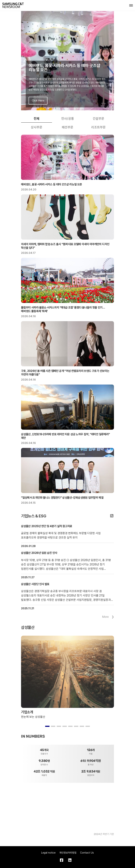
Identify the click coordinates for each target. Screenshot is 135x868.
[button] (25, 61)
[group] (67, 61)
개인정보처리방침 (68, 853)
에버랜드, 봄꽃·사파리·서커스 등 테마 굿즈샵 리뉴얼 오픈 (52, 184)
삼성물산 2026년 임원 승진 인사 (39, 553)
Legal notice (48, 853)
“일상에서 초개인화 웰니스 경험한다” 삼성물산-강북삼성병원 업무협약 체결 (62, 498)
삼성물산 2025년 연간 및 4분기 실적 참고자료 (47, 526)
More (105, 617)
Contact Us (87, 853)
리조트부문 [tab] (98, 127)
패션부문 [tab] (67, 127)
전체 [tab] (37, 119)
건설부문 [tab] (98, 119)
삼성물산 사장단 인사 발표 (35, 584)
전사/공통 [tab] (68, 119)
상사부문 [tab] (37, 127)
